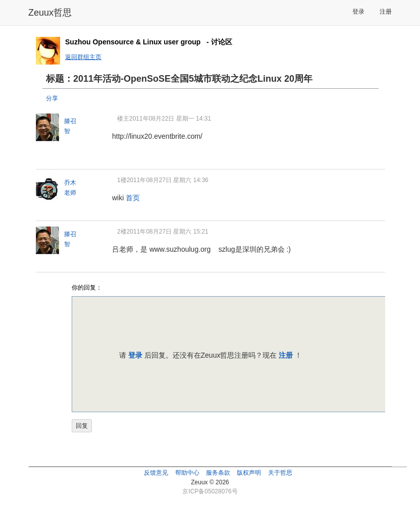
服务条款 (218, 473)
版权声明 (249, 473)
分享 (52, 98)
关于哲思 (280, 473)
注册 (386, 12)
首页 (133, 198)
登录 (358, 12)
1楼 (122, 180)
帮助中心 (187, 473)
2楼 (122, 232)
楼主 (123, 119)
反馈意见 (156, 473)
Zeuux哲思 (50, 13)
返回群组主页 (83, 57)
